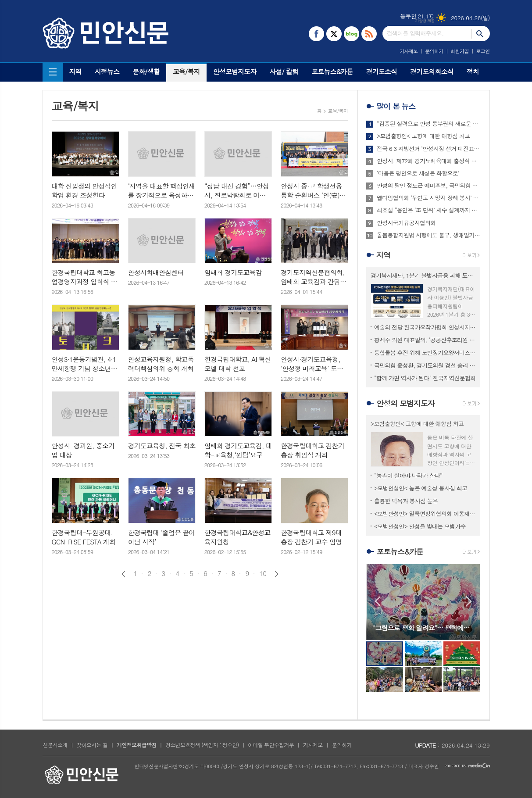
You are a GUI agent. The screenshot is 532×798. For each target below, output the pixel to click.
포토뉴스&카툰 (332, 71)
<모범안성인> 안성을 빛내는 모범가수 (420, 526)
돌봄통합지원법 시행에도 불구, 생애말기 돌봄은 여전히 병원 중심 (428, 235)
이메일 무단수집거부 (271, 745)
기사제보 (409, 51)
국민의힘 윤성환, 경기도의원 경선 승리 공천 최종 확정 (425, 365)
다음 (277, 574)
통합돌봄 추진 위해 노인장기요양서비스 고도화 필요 (425, 352)
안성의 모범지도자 (405, 403)
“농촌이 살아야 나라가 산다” (408, 475)
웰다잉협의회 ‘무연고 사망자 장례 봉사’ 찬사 (428, 198)
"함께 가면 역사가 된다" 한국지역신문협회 (425, 378)
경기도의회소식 (432, 71)
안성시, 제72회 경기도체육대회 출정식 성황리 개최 (428, 161)
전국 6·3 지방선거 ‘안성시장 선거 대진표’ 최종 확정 (428, 149)
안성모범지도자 (235, 71)
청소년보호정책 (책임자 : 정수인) (202, 745)
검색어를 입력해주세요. (415, 33)
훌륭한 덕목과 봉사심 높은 (406, 501)
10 (263, 573)
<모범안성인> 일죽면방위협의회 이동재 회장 (425, 514)
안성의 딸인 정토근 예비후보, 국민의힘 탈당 (428, 186)
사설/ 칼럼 (284, 71)
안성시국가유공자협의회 (406, 223)
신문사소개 (55, 745)
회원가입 (459, 51)
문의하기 (434, 51)
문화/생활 (146, 71)
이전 (123, 574)
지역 (75, 71)
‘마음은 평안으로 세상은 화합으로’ (418, 173)
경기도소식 (382, 71)
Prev (377, 601)
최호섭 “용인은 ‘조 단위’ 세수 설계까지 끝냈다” (428, 210)
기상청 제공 (425, 21)
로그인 (483, 51)
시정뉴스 (107, 71)
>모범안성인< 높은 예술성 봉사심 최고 (421, 488)
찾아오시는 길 (92, 745)
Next (469, 601)
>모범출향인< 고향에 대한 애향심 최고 (423, 136)
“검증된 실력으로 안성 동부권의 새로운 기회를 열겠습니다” (428, 124)
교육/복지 (186, 71)
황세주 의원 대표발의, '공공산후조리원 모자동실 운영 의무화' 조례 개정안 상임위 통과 (425, 340)
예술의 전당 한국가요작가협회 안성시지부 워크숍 (425, 327)
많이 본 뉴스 (396, 106)
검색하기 (480, 34)
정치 (473, 71)
